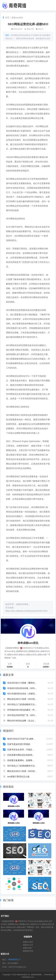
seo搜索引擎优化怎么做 (18, 777)
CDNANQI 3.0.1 (28, 977)
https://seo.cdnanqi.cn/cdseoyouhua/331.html (26, 611)
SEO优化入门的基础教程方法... (22, 704)
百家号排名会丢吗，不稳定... (21, 750)
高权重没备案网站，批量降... (21, 760)
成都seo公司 (28, 945)
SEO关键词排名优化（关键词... (22, 694)
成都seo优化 (17, 18)
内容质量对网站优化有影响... (21, 755)
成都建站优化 (28, 951)
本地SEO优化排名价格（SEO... (22, 688)
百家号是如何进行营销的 (19, 744)
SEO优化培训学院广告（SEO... (22, 715)
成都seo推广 (28, 948)
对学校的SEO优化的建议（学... (22, 710)
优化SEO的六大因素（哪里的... (22, 683)
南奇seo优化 (22, 975)
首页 (7, 18)
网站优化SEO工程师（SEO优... (22, 699)
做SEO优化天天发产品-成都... (21, 739)
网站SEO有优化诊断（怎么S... (21, 721)
